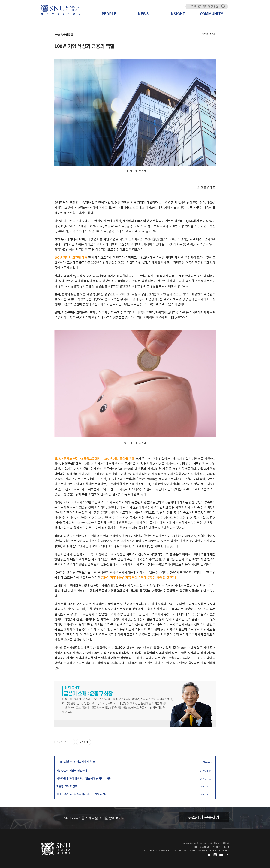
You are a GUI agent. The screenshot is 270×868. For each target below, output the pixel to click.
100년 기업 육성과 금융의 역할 (84, 46)
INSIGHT (177, 14)
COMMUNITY (212, 14)
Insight (63, 761)
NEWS (143, 14)
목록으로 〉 (207, 762)
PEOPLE (109, 14)
